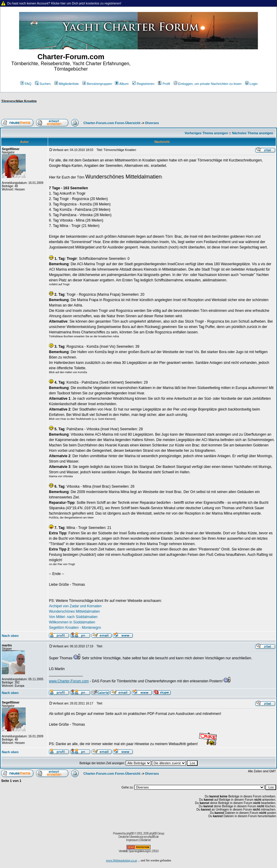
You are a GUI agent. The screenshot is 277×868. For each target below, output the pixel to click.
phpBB (130, 833)
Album (122, 84)
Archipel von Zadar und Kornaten (75, 606)
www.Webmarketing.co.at (121, 860)
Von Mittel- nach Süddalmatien (73, 617)
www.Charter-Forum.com (69, 681)
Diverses (152, 123)
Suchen (43, 84)
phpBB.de (153, 837)
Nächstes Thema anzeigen (253, 133)
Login (251, 84)
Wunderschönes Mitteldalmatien (74, 611)
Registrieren (143, 84)
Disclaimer (145, 840)
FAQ (26, 84)
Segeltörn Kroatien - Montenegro (75, 628)
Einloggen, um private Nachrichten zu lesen (208, 84)
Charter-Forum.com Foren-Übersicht (112, 123)
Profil (164, 84)
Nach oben (10, 636)
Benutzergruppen (97, 84)
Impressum (132, 840)
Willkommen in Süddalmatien (72, 622)
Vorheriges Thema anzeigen (206, 133)
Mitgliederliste (67, 84)
